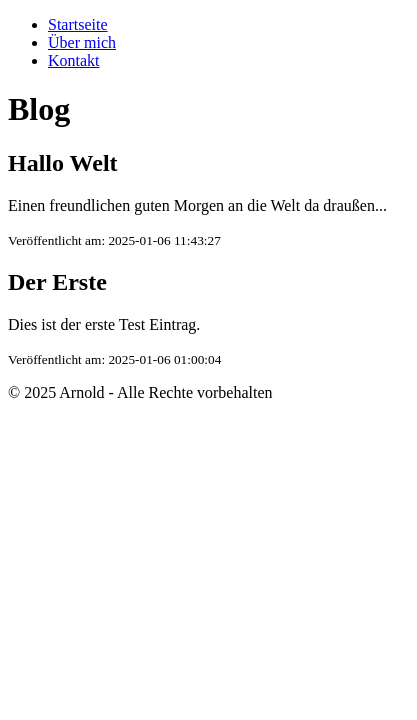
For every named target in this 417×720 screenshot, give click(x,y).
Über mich (82, 42)
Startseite (78, 24)
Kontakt (74, 60)
